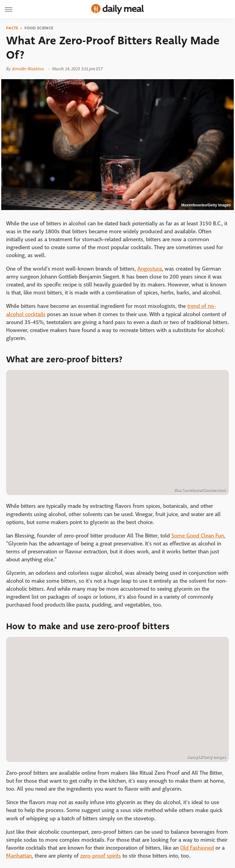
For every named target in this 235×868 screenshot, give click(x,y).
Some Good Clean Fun (198, 536)
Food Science (39, 28)
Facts (12, 28)
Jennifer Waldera (28, 69)
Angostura (150, 269)
